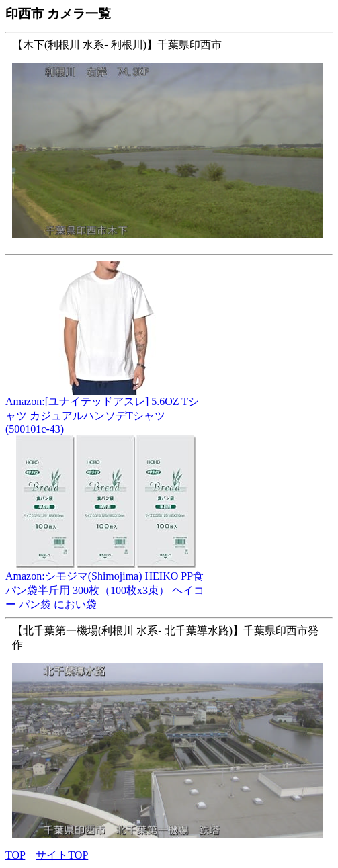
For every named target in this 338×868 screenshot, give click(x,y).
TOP (15, 855)
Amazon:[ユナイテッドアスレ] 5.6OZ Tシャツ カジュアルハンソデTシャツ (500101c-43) (106, 410)
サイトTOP (62, 855)
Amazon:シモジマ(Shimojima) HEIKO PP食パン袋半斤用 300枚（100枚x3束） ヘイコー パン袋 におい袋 (106, 585)
